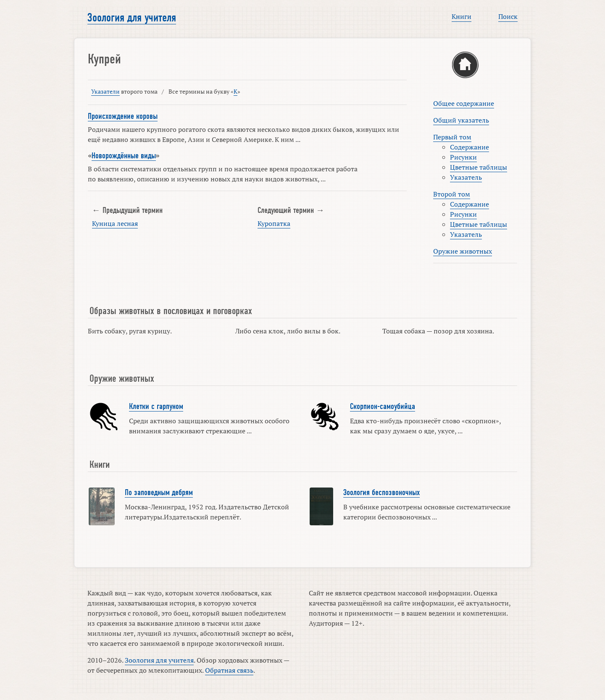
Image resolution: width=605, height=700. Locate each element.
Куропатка (274, 223)
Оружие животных (463, 251)
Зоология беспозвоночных (381, 493)
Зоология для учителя (132, 18)
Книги (462, 16)
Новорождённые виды (124, 156)
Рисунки (463, 157)
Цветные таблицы (479, 167)
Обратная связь (229, 670)
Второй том (452, 194)
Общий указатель (461, 120)
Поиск (508, 16)
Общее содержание (464, 103)
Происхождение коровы (123, 116)
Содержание (470, 147)
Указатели (105, 91)
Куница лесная (115, 223)
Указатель (466, 177)
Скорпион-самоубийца (383, 406)
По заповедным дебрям (159, 493)
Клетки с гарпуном (156, 406)
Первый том (452, 137)
